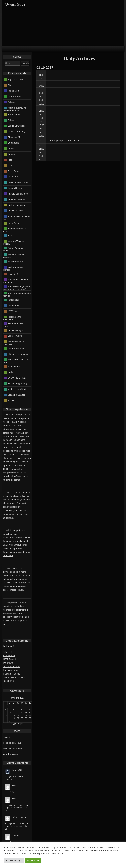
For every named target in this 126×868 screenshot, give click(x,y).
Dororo (11, 148)
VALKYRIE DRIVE (17, 378)
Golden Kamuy (15, 188)
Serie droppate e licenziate (13, 343)
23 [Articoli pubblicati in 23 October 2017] (6, 718)
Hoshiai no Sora (16, 211)
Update (11, 372)
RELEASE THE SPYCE (13, 325)
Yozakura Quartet (16, 395)
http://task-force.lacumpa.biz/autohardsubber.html (17, 552)
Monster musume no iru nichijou (17, 294)
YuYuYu (12, 400)
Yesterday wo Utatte (18, 389)
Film (10, 165)
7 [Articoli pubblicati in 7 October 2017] (26, 709)
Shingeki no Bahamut (18, 354)
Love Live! (13, 274)
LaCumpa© (9, 646)
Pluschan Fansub (11, 674)
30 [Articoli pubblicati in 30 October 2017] (6, 721)
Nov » (21, 724)
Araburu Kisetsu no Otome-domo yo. (15, 109)
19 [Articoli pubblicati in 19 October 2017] (18, 715)
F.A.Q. (11, 792)
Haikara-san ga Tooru (18, 194)
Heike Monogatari (16, 199)
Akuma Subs (9, 656)
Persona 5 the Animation (12, 318)
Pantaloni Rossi (11, 670)
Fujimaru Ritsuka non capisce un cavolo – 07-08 (17, 808)
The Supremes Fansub (14, 677)
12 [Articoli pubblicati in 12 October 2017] (18, 712)
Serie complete (15, 336)
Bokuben (12, 120)
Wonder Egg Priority (18, 383)
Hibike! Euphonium (17, 205)
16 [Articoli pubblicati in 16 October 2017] (6, 715)
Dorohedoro (14, 143)
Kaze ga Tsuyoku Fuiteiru (14, 242)
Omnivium (8, 663)
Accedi (6, 737)
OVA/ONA (13, 311)
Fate (10, 160)
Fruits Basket (14, 171)
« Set (13, 724)
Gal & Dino (13, 177)
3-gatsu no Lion (15, 79)
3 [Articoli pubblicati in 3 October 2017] (10, 709)
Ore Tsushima (14, 305)
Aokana (11, 102)
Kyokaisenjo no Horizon (13, 268)
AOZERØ (8, 652)
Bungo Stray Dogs (17, 126)
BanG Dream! (14, 114)
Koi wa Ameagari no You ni (15, 249)
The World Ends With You (16, 361)
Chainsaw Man (15, 137)
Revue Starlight (15, 330)
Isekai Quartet (15, 223)
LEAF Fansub (10, 659)
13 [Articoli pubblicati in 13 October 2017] (22, 712)
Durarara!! (13, 154)
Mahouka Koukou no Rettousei (15, 281)
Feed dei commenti (12, 748)
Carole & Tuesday (16, 131)
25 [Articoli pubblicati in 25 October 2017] (14, 718)
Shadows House (16, 348)
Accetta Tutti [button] (33, 860)
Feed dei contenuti (12, 743)
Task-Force (8, 681)
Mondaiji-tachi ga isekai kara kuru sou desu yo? (17, 288)
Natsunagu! (13, 300)
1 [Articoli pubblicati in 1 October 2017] (30, 706)
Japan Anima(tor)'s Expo (14, 230)
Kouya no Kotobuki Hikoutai (15, 256)
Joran (11, 235)
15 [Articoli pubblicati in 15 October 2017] (30, 712)
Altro (10, 85)
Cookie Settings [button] (14, 860)
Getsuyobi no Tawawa (18, 182)
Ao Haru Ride (14, 96)
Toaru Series (14, 366)
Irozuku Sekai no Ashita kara (17, 218)
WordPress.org (10, 754)
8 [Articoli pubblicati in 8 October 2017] (30, 709)
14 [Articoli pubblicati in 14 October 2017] (26, 712)
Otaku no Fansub (11, 666)
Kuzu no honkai (15, 261)
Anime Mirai (14, 91)
